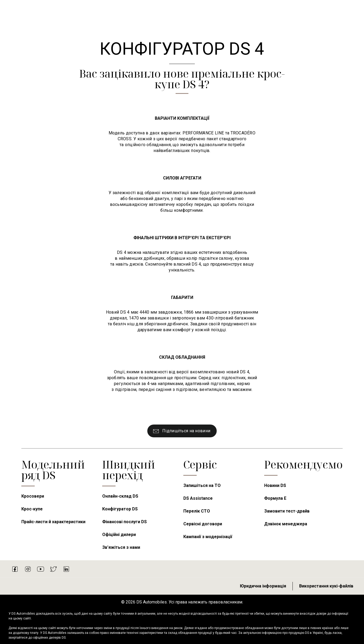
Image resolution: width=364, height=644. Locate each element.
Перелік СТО (197, 511)
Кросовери (33, 496)
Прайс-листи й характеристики (53, 522)
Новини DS (275, 485)
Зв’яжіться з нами (121, 547)
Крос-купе (32, 509)
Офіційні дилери (119, 535)
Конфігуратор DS (120, 509)
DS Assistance (198, 498)
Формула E (275, 498)
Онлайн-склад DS (120, 496)
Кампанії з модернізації (208, 537)
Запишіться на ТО (202, 485)
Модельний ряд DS (53, 470)
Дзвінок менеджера (286, 524)
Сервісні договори (203, 524)
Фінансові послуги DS (124, 522)
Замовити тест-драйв (287, 511)
